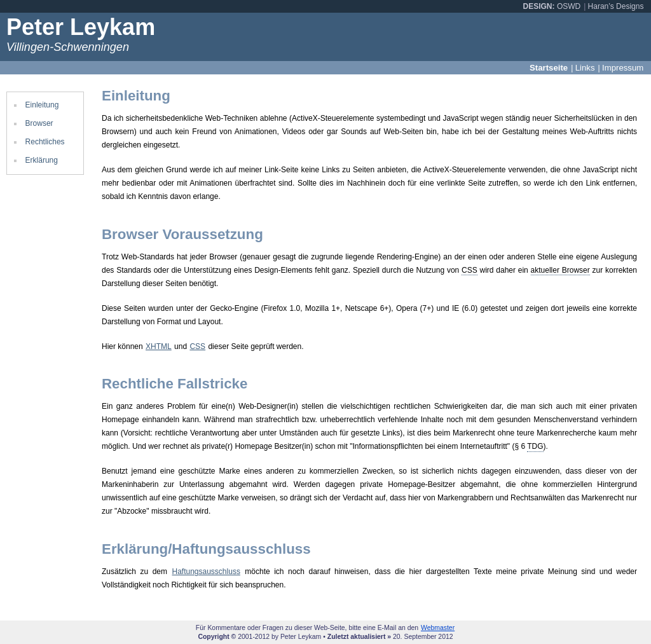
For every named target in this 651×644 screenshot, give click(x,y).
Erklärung (42, 160)
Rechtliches (45, 142)
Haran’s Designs (616, 6)
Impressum (623, 68)
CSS (197, 346)
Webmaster (438, 628)
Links (585, 68)
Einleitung (42, 105)
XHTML (159, 346)
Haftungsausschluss (206, 572)
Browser (39, 123)
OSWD (569, 6)
